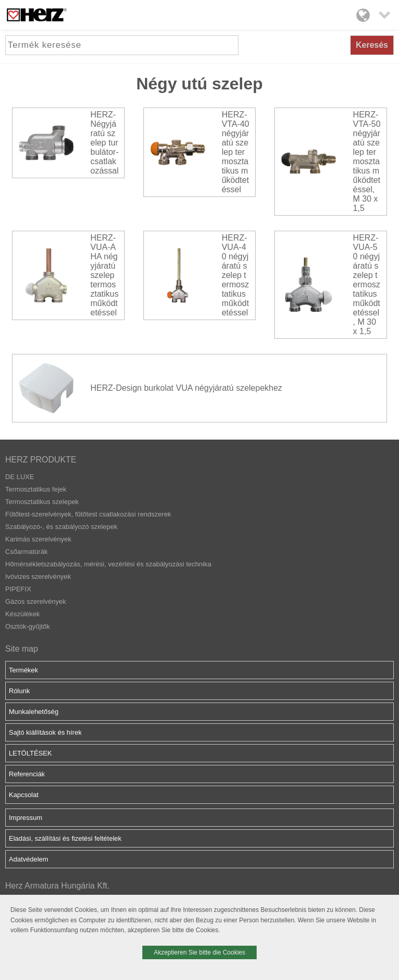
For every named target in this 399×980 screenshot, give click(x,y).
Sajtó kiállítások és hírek (45, 732)
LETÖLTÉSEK (30, 753)
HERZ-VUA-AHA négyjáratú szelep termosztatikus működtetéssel (104, 275)
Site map (22, 649)
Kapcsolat (24, 795)
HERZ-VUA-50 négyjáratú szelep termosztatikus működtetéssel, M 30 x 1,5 (366, 284)
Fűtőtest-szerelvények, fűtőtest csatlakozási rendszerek (88, 514)
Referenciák (27, 774)
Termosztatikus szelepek (42, 502)
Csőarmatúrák (26, 552)
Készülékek (22, 614)
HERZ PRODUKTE (41, 460)
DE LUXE (20, 477)
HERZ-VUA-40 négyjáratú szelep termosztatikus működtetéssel (235, 275)
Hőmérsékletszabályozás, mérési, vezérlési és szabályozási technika (108, 564)
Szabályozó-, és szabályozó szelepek (61, 527)
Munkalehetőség (34, 712)
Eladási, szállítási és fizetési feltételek (65, 838)
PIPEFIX (18, 589)
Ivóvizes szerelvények (38, 577)
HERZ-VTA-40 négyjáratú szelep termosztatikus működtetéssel (236, 152)
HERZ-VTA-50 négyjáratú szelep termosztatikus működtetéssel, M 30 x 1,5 (367, 161)
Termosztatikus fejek (36, 489)
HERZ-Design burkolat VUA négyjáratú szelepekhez (186, 388)
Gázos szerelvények (36, 601)
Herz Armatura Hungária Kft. (57, 886)
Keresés (372, 45)
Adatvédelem (29, 859)
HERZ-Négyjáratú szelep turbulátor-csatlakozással (104, 143)
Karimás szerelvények (38, 539)
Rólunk (19, 691)
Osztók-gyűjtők (28, 626)
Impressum (25, 818)
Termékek (23, 670)
